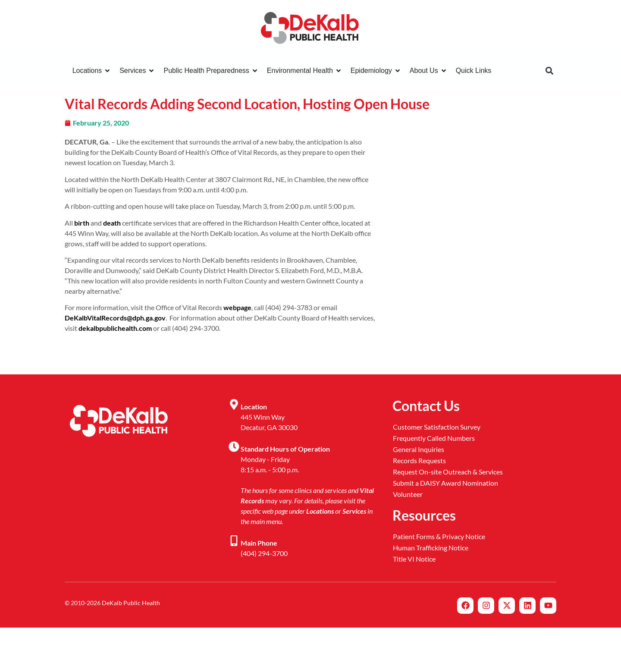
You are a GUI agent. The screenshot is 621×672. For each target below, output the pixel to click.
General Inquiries (419, 449)
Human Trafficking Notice (431, 548)
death (112, 223)
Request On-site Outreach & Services (448, 472)
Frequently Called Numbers (434, 438)
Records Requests (419, 460)
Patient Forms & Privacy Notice (439, 536)
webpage (237, 307)
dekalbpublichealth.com (115, 328)
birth (82, 223)
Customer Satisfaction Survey (437, 427)
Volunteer (408, 494)
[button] (549, 71)
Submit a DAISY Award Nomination (445, 483)
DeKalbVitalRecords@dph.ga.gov (115, 318)
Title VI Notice (414, 559)
